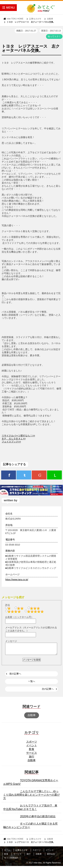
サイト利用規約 (11, 860)
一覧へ (32, 683)
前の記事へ (15, 676)
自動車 (50, 19)
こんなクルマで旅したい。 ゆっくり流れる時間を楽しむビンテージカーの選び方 (31, 797)
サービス (32, 755)
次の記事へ (48, 691)
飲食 (32, 751)
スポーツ (32, 744)
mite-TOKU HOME (15, 19)
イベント (32, 747)
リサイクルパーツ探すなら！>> (18, 436)
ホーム (7, 852)
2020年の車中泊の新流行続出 (38, 818)
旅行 (32, 759)
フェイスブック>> (11, 442)
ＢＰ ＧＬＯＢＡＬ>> (14, 439)
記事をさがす (35, 19)
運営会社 (51, 856)
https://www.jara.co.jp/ (17, 580)
